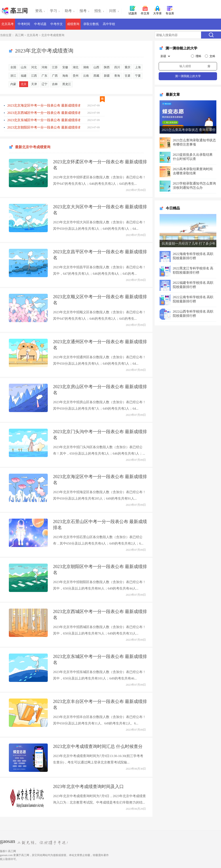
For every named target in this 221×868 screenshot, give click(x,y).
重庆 (128, 67)
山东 (24, 67)
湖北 (76, 67)
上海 (138, 67)
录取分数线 (91, 24)
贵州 (76, 76)
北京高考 (8, 24)
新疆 (107, 76)
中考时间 (24, 24)
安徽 (65, 67)
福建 (24, 76)
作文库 (145, 10)
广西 (55, 76)
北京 (24, 84)
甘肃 (128, 76)
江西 (34, 76)
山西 (96, 67)
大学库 (157, 10)
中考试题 (40, 24)
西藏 (96, 76)
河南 (44, 67)
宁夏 (138, 76)
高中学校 (109, 24)
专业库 (170, 10)
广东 (44, 76)
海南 (65, 76)
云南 (86, 76)
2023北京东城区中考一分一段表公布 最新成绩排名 (44, 120)
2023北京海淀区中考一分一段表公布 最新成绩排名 (44, 105)
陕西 (107, 67)
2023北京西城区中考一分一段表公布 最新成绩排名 (44, 113)
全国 (13, 67)
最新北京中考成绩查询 (33, 144)
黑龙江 (67, 84)
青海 (117, 76)
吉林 (55, 84)
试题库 (133, 10)
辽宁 (44, 84)
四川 (117, 67)
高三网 (19, 35)
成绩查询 (73, 24)
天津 (34, 84)
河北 (34, 67)
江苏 (55, 67)
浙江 (13, 76)
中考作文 (57, 24)
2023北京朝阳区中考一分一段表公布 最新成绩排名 (44, 127)
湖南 (86, 67)
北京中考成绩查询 (53, 35)
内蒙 (13, 84)
